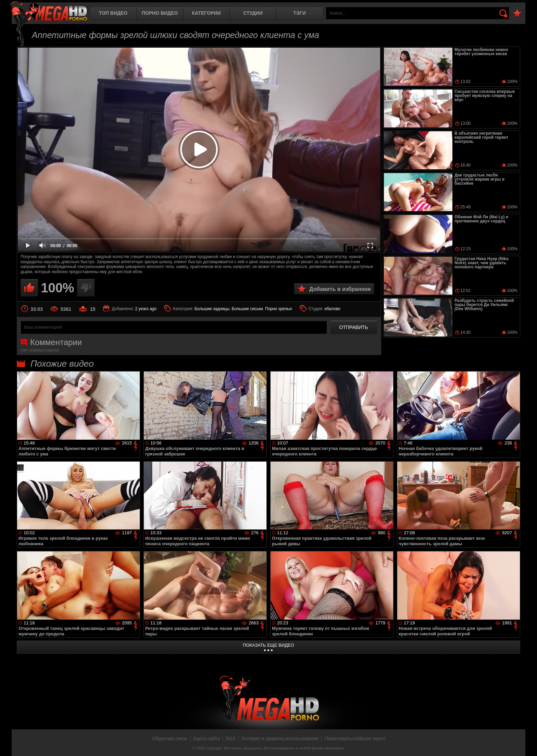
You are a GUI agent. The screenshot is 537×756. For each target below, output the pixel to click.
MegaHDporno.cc (49, 12)
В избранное (517, 14)
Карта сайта (207, 739)
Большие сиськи (247, 309)
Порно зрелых (279, 309)
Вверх (527, 743)
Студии (253, 13)
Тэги (299, 13)
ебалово (332, 309)
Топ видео (113, 13)
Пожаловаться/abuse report (355, 739)
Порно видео (160, 13)
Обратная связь (170, 739)
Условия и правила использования (280, 739)
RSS (231, 739)
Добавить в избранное (340, 289)
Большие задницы (212, 309)
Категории (207, 13)
